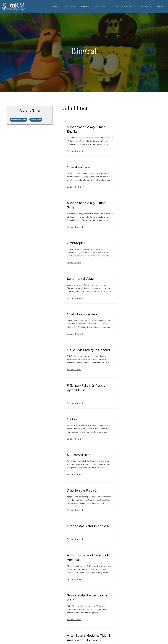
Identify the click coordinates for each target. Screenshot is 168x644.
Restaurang (70, 7)
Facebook (151, 608)
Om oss (55, 7)
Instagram (151, 612)
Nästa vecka (36, 120)
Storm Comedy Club (122, 7)
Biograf (85, 7)
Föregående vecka (19, 120)
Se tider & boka (74, 151)
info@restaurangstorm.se (123, 612)
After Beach (145, 7)
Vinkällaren (100, 7)
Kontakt (161, 7)
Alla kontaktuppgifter (121, 616)
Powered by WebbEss (16, 626)
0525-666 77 (117, 608)
